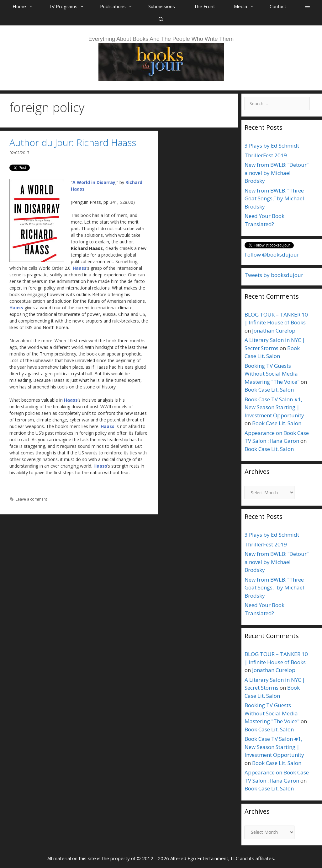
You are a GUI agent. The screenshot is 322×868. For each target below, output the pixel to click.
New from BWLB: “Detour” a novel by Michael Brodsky (277, 173)
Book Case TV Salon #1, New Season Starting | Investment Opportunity (274, 407)
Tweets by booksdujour (274, 275)
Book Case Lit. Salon (269, 390)
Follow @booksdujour (272, 255)
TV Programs (70, 6)
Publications (119, 6)
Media (247, 6)
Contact (278, 6)
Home (26, 6)
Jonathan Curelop (274, 331)
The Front (204, 6)
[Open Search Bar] (161, 19)
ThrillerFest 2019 (266, 155)
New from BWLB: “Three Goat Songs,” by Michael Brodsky (274, 198)
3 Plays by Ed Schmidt (272, 146)
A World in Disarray (94, 182)
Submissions (162, 6)
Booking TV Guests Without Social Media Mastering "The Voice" (272, 374)
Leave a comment (31, 499)
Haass (80, 268)
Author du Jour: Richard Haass (73, 142)
